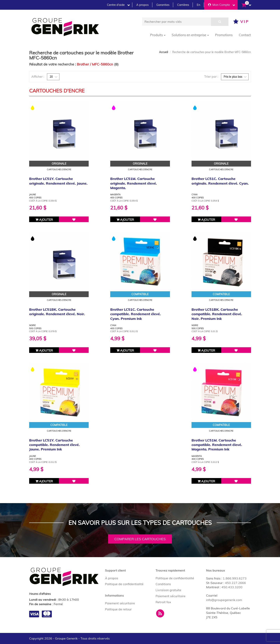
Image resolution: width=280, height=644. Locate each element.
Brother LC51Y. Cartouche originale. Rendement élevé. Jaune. (58, 181)
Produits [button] (158, 35)
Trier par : (211, 77)
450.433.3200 (232, 587)
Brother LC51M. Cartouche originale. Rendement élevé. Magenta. (134, 183)
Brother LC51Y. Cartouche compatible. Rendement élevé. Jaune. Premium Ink (54, 445)
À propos (112, 578)
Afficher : (38, 77)
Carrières (183, 5)
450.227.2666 (235, 583)
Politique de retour (118, 609)
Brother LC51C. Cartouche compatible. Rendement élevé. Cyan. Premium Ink (136, 314)
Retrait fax (163, 602)
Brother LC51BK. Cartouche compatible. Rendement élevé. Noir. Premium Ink (217, 314)
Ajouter (44, 220)
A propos (142, 5)
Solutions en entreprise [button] (190, 35)
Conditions (163, 584)
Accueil (164, 52)
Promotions (224, 35)
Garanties (163, 5)
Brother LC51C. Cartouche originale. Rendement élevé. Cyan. (220, 181)
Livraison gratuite (168, 590)
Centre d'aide (118, 5)
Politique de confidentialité (124, 584)
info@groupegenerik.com (224, 600)
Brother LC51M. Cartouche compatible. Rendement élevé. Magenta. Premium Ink (217, 445)
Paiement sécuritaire (120, 603)
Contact (245, 35)
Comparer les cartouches (140, 539)
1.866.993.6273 (235, 578)
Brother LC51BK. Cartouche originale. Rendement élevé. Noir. (57, 312)
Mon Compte (222, 5)
